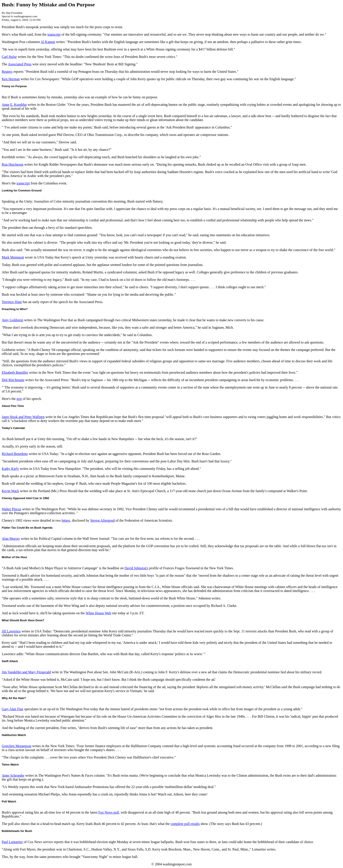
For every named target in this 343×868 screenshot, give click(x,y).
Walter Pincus (11, 509)
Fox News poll (108, 812)
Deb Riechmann (13, 380)
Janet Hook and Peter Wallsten (23, 417)
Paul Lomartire (12, 842)
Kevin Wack (10, 491)
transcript (54, 34)
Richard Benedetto (15, 454)
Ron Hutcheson (13, 164)
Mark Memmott (13, 257)
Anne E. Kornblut (14, 105)
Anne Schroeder (13, 775)
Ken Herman (11, 79)
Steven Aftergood (102, 520)
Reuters (7, 72)
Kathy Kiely (10, 469)
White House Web (98, 613)
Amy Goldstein (12, 320)
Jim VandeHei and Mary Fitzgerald (26, 672)
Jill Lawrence (11, 631)
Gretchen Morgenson (17, 746)
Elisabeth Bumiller (15, 372)
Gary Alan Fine (13, 709)
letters (66, 520)
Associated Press (20, 64)
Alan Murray (11, 539)
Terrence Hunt (12, 302)
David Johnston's (136, 568)
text (19, 399)
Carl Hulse (9, 57)
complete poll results (185, 824)
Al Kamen (48, 42)
